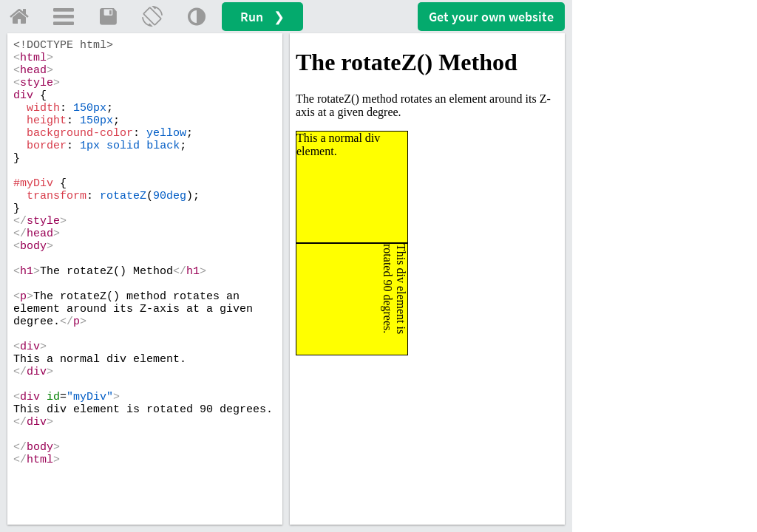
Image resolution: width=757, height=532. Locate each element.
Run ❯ (262, 17)
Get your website (491, 17)
